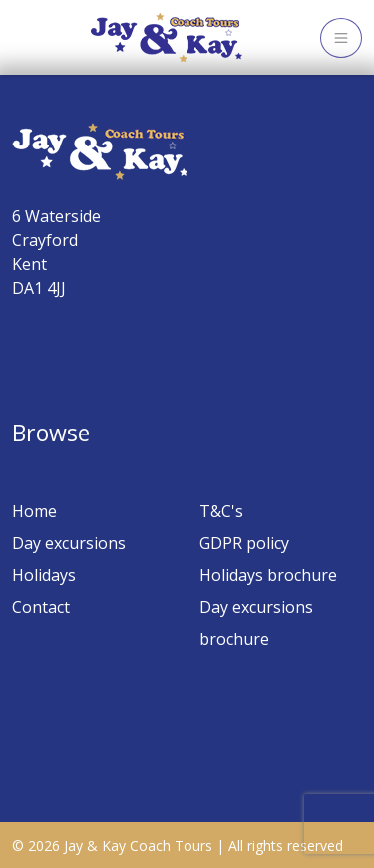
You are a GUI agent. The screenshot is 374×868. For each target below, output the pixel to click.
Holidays (44, 575)
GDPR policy (244, 543)
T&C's (221, 511)
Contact (41, 607)
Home (34, 511)
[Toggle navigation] (341, 38)
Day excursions (69, 543)
